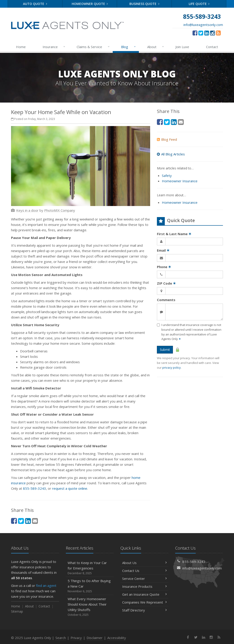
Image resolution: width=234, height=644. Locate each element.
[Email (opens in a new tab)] (35, 521)
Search (61, 638)
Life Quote (199, 4)
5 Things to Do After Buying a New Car (90, 586)
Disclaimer (95, 638)
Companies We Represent (144, 602)
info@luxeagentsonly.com (203, 25)
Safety (167, 176)
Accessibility (117, 638)
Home (21, 47)
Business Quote (144, 4)
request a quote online (70, 488)
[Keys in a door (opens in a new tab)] (27, 210)
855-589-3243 (34, 488)
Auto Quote (35, 4)
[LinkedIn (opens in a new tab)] (207, 33)
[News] (218, 33)
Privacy (76, 638)
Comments (166, 300)
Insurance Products (144, 586)
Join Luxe (182, 47)
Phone (164, 267)
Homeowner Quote (90, 4)
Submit (165, 350)
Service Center (144, 578)
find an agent (46, 585)
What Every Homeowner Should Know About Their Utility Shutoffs (90, 607)
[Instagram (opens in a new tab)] (212, 33)
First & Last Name (174, 234)
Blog (128, 47)
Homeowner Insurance (180, 181)
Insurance (54, 47)
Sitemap (17, 611)
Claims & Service (93, 47)
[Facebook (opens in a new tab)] (195, 33)
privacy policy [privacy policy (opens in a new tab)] (172, 368)
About (156, 47)
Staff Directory (144, 610)
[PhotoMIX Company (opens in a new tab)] (60, 210)
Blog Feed (167, 139)
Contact (212, 47)
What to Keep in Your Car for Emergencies (90, 568)
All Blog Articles (171, 154)
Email (163, 250)
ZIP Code (166, 283)
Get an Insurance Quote (144, 594)
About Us (144, 563)
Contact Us (144, 571)
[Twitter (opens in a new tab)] (201, 33)
